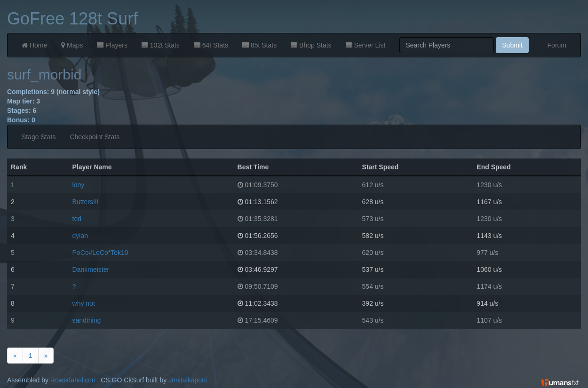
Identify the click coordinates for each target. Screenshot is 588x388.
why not (84, 303)
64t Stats (211, 45)
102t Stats (161, 45)
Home (34, 45)
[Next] (46, 356)
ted (77, 219)
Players (112, 45)
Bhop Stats (311, 45)
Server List (366, 45)
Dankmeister (91, 269)
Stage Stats (39, 137)
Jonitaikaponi (188, 380)
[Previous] (15, 356)
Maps (72, 45)
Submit (512, 45)
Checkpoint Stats (95, 137)
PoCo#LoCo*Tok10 (100, 253)
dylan (80, 236)
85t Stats (259, 45)
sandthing (87, 320)
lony (79, 185)
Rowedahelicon (73, 380)
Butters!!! (86, 202)
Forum (557, 45)
